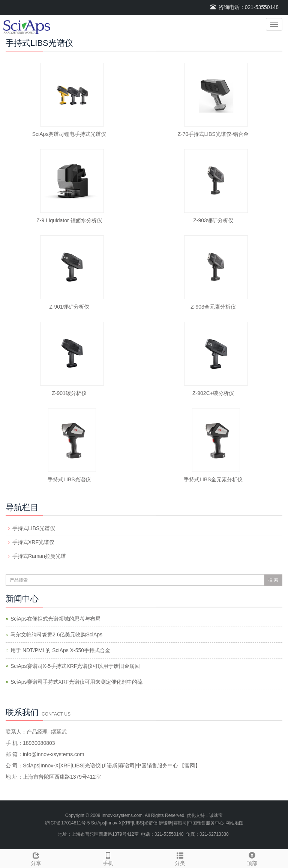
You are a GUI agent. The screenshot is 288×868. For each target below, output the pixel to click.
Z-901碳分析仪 (69, 393)
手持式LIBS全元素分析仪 (213, 479)
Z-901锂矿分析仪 (69, 307)
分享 (36, 858)
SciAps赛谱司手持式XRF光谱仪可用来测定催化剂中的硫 (76, 682)
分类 (180, 858)
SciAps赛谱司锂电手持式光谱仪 (69, 134)
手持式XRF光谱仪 (33, 542)
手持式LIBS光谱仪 (69, 479)
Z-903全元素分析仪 (213, 307)
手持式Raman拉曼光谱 (39, 556)
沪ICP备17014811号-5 (67, 823)
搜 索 (273, 580)
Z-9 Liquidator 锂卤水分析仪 (69, 220)
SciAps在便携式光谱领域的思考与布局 (55, 619)
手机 (108, 858)
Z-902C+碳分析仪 (213, 393)
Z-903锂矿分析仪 (213, 220)
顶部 (252, 858)
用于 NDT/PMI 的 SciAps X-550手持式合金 (60, 650)
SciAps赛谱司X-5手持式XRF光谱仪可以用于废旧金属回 (75, 666)
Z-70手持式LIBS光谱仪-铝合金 (213, 134)
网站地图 (234, 823)
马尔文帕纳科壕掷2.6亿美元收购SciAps (56, 634)
